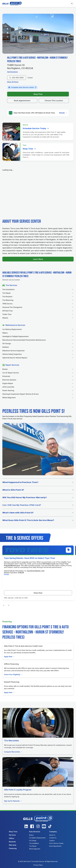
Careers (52, 841)
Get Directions (12, 72)
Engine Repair (38, 383)
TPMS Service (38, 304)
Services (12, 835)
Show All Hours (13, 82)
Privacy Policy (38, 865)
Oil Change (38, 344)
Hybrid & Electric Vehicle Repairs (38, 358)
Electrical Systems (38, 380)
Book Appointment (22, 100)
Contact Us (53, 838)
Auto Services (35, 832)
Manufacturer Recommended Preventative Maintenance (38, 340)
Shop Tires (38, 94)
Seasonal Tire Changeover (38, 307)
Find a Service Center (56, 843)
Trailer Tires (38, 314)
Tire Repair (38, 293)
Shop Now (38, 593)
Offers (11, 838)
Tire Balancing (38, 300)
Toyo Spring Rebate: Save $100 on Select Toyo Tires (29, 558)
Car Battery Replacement (38, 329)
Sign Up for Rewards (13, 801)
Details (63, 113)
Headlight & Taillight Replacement (38, 336)
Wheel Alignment (38, 398)
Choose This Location (54, 100)
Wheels (38, 318)
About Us (52, 835)
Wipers (38, 333)
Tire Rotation (38, 297)
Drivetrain (38, 376)
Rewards (12, 842)
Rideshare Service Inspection (38, 351)
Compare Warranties (13, 752)
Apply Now (9, 657)
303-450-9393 (17, 78)
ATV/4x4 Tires (38, 311)
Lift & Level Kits (38, 387)
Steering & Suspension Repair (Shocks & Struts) (38, 394)
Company (53, 832)
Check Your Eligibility (13, 674)
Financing (13, 848)
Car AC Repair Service (38, 373)
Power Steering (38, 390)
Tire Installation (38, 289)
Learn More (38, 259)
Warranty (13, 845)
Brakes (38, 369)
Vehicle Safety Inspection (38, 354)
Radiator (38, 347)
